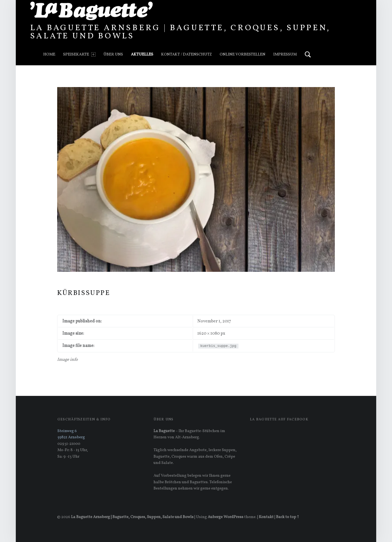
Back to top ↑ (287, 517)
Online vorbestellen (243, 54)
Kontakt (266, 517)
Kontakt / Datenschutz (186, 54)
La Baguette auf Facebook (279, 420)
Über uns (113, 54)
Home (49, 54)
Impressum (285, 54)
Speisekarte (79, 54)
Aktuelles (142, 54)
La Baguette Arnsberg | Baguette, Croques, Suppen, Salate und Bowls (180, 32)
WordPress (233, 517)
